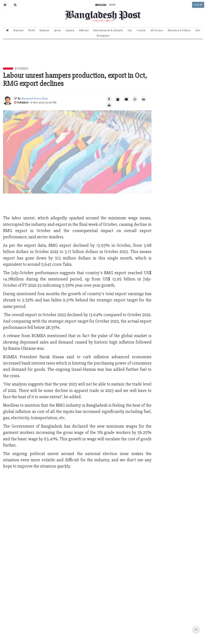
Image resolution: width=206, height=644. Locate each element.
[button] (5, 5)
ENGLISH (101, 5)
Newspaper (103, 36)
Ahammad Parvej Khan (35, 98)
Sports (57, 30)
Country (141, 30)
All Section (157, 30)
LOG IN (198, 5)
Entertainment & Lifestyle (108, 30)
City (130, 30)
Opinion (70, 30)
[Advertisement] (103, 56)
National (18, 30)
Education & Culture (179, 30)
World (31, 30)
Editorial (84, 30)
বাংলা (112, 5)
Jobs (198, 30)
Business (44, 30)
